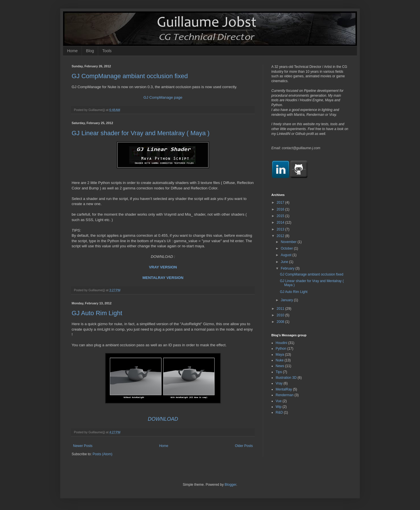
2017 (281, 203)
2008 (281, 322)
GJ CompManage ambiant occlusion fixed (130, 76)
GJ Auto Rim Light (97, 313)
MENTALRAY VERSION (163, 278)
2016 (281, 209)
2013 (281, 229)
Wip (279, 407)
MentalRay (284, 389)
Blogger (230, 485)
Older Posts (244, 446)
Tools (107, 51)
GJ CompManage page (163, 97)
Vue (279, 401)
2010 (281, 315)
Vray (279, 383)
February (288, 268)
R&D (279, 412)
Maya (280, 355)
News (280, 366)
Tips (279, 372)
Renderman (285, 395)
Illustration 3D (286, 378)
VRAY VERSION (163, 267)
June (285, 262)
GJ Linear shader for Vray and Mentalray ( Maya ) (141, 133)
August (287, 255)
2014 (281, 222)
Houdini (281, 343)
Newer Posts (83, 446)
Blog (90, 51)
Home (72, 51)
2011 (281, 309)
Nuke (280, 360)
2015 (281, 216)
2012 (281, 236)
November (289, 242)
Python (281, 349)
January (287, 300)
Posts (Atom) (102, 454)
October (287, 248)
